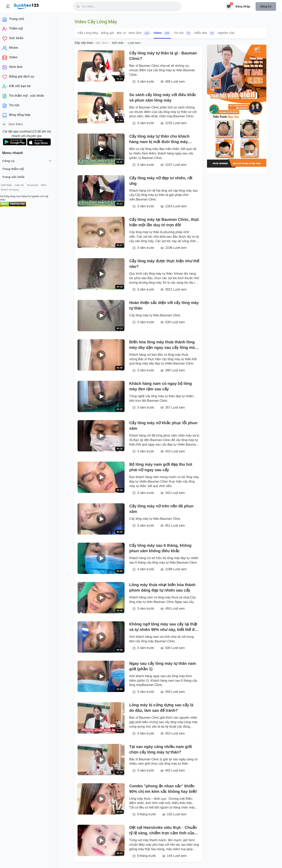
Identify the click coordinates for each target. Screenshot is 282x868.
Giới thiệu (9, 186)
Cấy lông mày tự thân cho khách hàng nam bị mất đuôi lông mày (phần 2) (159, 139)
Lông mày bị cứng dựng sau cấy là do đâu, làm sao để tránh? (161, 708)
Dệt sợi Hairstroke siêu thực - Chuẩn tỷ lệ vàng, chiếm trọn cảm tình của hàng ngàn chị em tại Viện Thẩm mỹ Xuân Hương (163, 831)
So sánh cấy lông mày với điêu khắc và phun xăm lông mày (163, 97)
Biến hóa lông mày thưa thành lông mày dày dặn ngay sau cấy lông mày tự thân (163, 345)
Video (162, 33)
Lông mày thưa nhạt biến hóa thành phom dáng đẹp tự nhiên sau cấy (162, 587)
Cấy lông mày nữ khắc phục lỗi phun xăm (163, 426)
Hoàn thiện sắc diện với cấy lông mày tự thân (164, 305)
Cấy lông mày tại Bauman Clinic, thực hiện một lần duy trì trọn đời (164, 222)
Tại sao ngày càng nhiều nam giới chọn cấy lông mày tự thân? (161, 749)
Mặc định (102, 43)
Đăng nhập (243, 6)
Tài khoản (35, 186)
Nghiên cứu (226, 33)
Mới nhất (118, 43)
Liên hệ (22, 186)
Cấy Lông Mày (88, 33)
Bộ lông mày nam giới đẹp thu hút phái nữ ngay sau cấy (161, 467)
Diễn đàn (205, 33)
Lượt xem (134, 43)
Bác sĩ (121, 33)
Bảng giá (108, 33)
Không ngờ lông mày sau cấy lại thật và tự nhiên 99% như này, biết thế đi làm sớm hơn (163, 627)
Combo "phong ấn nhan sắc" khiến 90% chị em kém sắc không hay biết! (163, 789)
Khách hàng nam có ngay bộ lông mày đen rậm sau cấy (161, 386)
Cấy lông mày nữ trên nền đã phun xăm (161, 509)
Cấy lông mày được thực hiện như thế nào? (164, 264)
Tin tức (183, 33)
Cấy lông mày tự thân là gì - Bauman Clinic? (163, 56)
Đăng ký (266, 6)
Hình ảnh (140, 33)
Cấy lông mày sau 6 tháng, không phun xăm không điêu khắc (160, 548)
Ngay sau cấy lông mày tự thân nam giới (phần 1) (163, 666)
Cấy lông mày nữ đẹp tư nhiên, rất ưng (161, 181)
